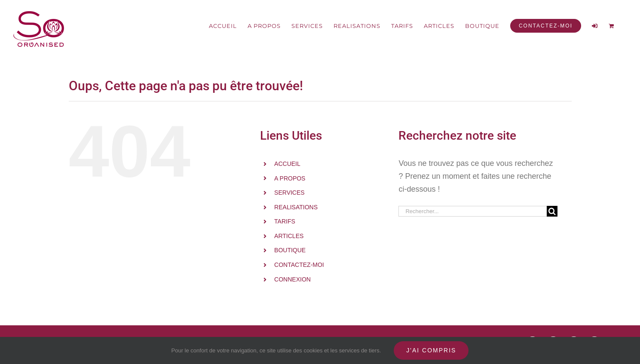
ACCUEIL (287, 164)
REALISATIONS (296, 207)
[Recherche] (552, 211)
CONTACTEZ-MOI (299, 265)
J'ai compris (431, 350)
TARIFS (285, 221)
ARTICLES (289, 236)
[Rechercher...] (473, 211)
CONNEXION (292, 279)
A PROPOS (290, 178)
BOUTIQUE (290, 250)
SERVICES (289, 193)
